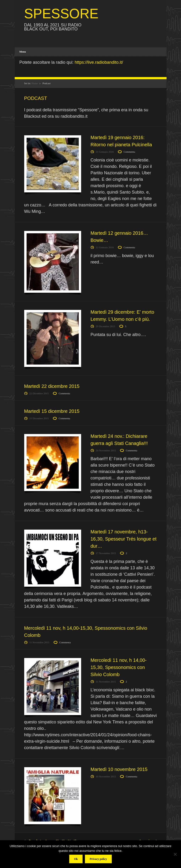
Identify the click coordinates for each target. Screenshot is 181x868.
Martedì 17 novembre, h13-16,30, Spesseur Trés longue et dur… (124, 539)
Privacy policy (98, 859)
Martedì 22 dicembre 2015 (52, 386)
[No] (175, 854)
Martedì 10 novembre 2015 (119, 769)
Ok (76, 859)
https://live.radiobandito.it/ (99, 62)
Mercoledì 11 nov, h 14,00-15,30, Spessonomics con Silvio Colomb (119, 667)
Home (35, 83)
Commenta (129, 152)
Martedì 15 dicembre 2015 (52, 411)
